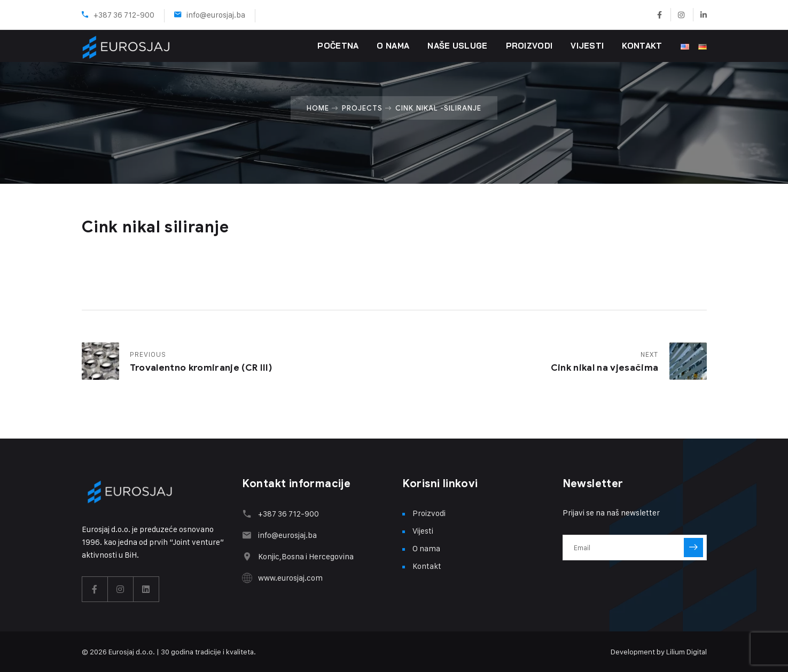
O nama (393, 46)
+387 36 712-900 (124, 15)
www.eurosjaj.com (290, 578)
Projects (362, 108)
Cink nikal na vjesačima (605, 368)
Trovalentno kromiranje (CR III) (201, 368)
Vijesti (587, 46)
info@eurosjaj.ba (216, 15)
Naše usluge (457, 46)
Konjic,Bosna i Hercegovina (306, 556)
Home (318, 108)
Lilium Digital (686, 651)
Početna (338, 46)
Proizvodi (529, 46)
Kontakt (642, 46)
